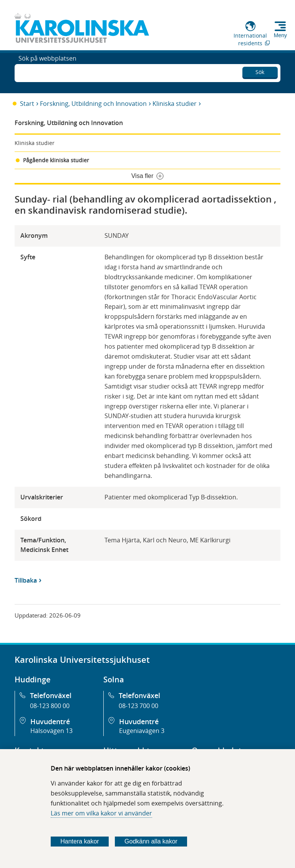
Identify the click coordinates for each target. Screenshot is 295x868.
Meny (280, 35)
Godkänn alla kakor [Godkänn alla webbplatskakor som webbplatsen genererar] (151, 841)
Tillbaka (26, 580)
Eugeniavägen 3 (142, 731)
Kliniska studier (175, 104)
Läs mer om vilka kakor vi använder (101, 813)
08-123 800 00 (50, 706)
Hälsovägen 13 (51, 731)
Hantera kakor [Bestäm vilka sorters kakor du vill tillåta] (80, 841)
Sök (260, 71)
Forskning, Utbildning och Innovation (93, 104)
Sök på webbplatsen (47, 72)
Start (27, 104)
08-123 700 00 (138, 706)
